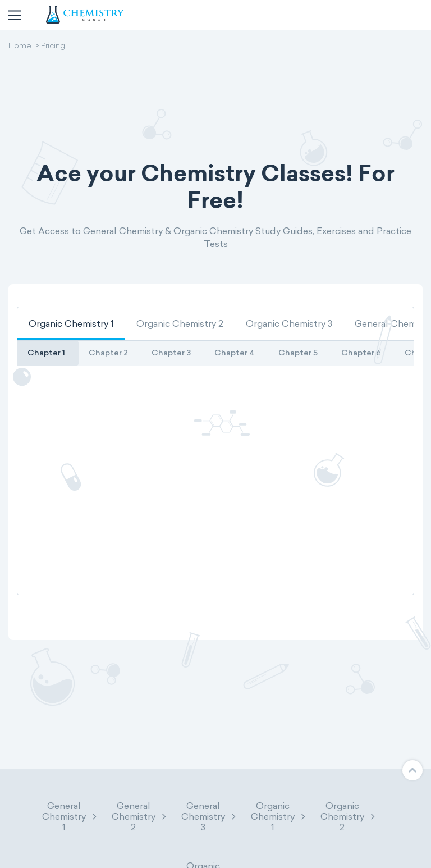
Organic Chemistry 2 (180, 324)
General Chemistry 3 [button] (209, 817)
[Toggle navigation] (15, 15)
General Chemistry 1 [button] (70, 817)
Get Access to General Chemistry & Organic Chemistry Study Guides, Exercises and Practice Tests (215, 237)
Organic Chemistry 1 (71, 324)
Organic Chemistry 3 (289, 324)
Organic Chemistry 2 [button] (349, 817)
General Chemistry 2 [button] (140, 817)
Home (20, 47)
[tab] (71, 324)
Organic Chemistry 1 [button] (279, 817)
